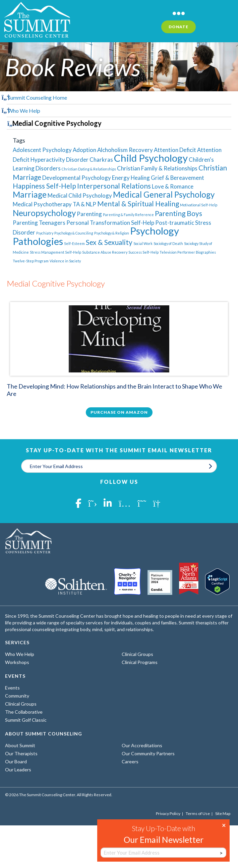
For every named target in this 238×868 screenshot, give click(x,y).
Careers (130, 761)
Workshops (17, 662)
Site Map (223, 814)
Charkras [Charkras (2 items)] (101, 160)
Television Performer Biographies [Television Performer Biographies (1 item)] (188, 252)
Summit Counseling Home (37, 97)
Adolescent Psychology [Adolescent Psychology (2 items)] (42, 150)
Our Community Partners (148, 753)
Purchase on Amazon (119, 412)
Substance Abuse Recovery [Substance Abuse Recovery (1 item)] (105, 252)
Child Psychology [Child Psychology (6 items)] (151, 158)
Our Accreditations (142, 745)
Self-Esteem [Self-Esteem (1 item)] (74, 243)
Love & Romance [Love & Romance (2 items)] (173, 186)
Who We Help (24, 111)
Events (12, 688)
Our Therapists (21, 753)
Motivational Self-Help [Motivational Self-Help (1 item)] (199, 205)
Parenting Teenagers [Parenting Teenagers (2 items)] (39, 223)
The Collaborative (24, 712)
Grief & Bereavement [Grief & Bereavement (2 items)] (177, 178)
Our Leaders (18, 770)
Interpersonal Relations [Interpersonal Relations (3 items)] (114, 186)
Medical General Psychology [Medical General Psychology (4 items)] (164, 194)
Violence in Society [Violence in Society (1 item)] (65, 261)
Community (17, 696)
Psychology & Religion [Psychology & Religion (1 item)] (112, 233)
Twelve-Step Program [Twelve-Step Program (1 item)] (31, 261)
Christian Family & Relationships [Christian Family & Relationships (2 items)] (157, 168)
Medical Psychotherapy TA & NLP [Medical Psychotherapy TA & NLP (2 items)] (54, 204)
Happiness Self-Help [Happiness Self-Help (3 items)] (44, 186)
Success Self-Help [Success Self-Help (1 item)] (143, 252)
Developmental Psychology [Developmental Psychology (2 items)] (77, 178)
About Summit (20, 745)
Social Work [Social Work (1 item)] (143, 243)
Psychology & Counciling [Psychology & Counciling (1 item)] (74, 233)
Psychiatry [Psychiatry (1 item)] (45, 233)
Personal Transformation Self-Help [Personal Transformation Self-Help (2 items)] (110, 223)
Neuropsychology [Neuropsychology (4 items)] (44, 213)
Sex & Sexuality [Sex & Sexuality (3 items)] (109, 242)
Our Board (16, 761)
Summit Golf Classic (26, 720)
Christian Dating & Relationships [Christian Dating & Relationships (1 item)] (89, 169)
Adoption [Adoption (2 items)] (84, 150)
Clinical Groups (137, 654)
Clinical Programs (140, 662)
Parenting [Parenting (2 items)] (89, 214)
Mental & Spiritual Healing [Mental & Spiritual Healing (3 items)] (138, 203)
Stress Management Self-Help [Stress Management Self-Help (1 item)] (55, 252)
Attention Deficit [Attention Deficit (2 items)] (175, 150)
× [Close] (224, 825)
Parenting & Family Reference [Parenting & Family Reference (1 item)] (128, 215)
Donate (178, 27)
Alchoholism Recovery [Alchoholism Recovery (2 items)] (125, 150)
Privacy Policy (168, 814)
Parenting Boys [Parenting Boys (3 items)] (178, 213)
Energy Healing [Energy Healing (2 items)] (131, 178)
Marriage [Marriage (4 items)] (30, 194)
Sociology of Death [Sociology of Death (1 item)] (168, 243)
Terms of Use (198, 814)
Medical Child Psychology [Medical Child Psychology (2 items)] (80, 195)
